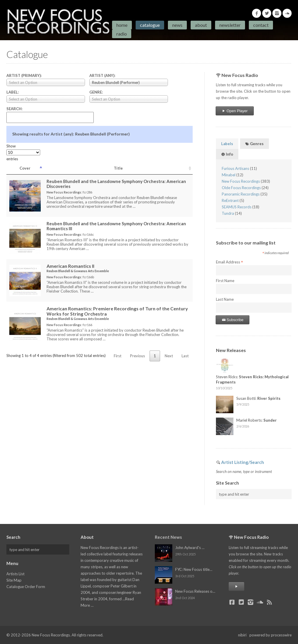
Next (169, 356)
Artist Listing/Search (243, 462)
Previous (138, 356)
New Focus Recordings (241, 181)
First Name (225, 281)
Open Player (235, 111)
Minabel (229, 175)
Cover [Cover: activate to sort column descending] (25, 168)
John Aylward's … (190, 548)
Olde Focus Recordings (241, 188)
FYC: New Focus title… (194, 569)
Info (227, 154)
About (201, 25)
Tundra (228, 213)
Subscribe (233, 320)
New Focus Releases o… (195, 591)
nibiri (242, 635)
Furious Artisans (235, 168)
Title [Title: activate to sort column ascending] (118, 168)
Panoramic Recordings (241, 194)
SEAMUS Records (237, 207)
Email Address (229, 262)
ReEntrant (230, 200)
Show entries (23, 152)
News (177, 25)
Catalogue (150, 25)
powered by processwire (270, 635)
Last (185, 356)
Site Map (14, 580)
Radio (122, 34)
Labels (227, 144)
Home (122, 25)
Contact (261, 25)
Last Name (225, 299)
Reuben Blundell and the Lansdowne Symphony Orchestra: (116, 184)
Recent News (168, 537)
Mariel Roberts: (257, 420)
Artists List (15, 574)
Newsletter (230, 25)
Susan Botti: (258, 398)
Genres (254, 144)
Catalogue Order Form (26, 587)
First (118, 356)
